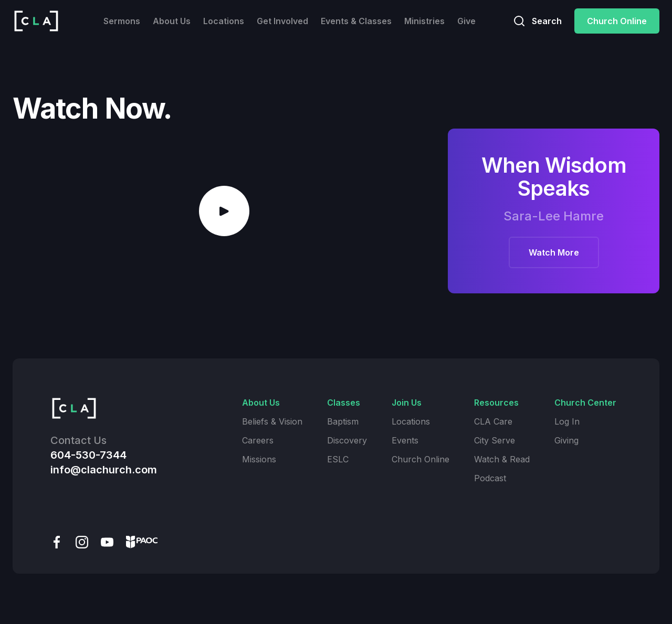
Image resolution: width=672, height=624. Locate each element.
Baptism (343, 421)
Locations (224, 21)
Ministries (424, 21)
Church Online (617, 21)
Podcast (490, 478)
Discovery (347, 440)
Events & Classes (356, 21)
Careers (258, 440)
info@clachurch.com (104, 470)
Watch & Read (502, 459)
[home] (36, 21)
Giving (566, 440)
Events (405, 440)
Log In (567, 421)
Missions (259, 459)
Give (466, 21)
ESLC (338, 459)
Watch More (554, 252)
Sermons (122, 21)
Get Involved (282, 21)
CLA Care (493, 421)
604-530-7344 (88, 455)
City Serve (495, 440)
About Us (172, 21)
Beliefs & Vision (272, 421)
